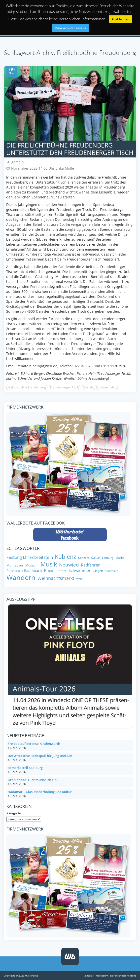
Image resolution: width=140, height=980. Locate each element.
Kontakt (88, 976)
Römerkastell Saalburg (25, 768)
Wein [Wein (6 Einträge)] (79, 579)
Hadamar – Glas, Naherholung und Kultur (40, 792)
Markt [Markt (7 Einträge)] (120, 558)
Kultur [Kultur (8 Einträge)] (95, 558)
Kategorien (15, 813)
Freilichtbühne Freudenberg (27, 387)
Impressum (101, 976)
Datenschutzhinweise (71, 28)
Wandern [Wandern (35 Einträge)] (21, 577)
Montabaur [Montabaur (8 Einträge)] (15, 565)
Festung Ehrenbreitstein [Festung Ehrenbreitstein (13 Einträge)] (30, 557)
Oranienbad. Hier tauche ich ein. (33, 780)
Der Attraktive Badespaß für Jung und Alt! (40, 756)
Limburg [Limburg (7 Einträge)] (108, 558)
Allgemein (16, 162)
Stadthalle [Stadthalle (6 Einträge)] (111, 571)
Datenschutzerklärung (123, 976)
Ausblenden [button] (121, 19)
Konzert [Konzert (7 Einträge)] (84, 558)
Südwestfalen (107, 387)
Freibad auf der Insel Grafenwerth (34, 744)
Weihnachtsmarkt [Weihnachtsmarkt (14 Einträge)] (56, 578)
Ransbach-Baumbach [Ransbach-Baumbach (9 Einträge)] (24, 571)
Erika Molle (65, 168)
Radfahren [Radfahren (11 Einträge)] (91, 565)
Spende (88, 387)
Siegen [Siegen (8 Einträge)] (98, 571)
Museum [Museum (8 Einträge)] (32, 565)
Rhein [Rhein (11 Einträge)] (49, 570)
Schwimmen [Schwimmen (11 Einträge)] (80, 570)
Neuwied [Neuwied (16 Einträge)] (69, 565)
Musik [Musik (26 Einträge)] (49, 564)
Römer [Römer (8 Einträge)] (62, 571)
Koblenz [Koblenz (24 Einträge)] (66, 557)
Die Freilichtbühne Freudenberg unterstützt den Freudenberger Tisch (70, 149)
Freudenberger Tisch (65, 387)
